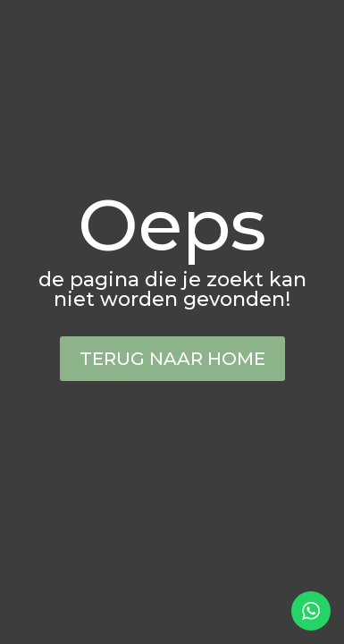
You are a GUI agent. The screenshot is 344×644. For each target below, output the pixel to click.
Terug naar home (172, 359)
